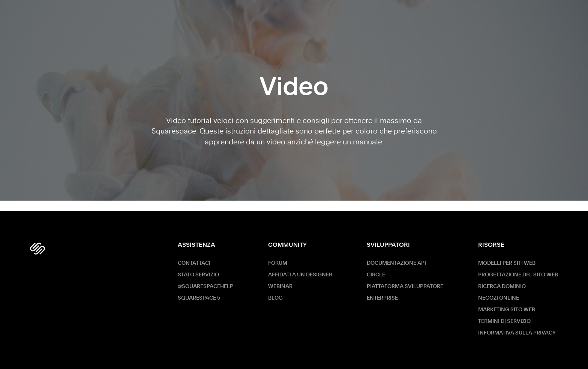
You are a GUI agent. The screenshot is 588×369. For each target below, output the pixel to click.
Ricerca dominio (502, 286)
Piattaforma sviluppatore (405, 286)
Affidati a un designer (300, 275)
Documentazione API (396, 263)
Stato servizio (198, 275)
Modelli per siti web (507, 263)
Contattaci (194, 263)
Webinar (280, 286)
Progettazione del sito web (518, 275)
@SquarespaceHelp (205, 286)
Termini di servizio (504, 321)
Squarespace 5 (199, 298)
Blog (275, 298)
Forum (278, 263)
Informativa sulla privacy (517, 333)
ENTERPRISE (382, 298)
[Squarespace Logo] (37, 249)
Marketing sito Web (507, 310)
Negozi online (499, 298)
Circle (376, 275)
